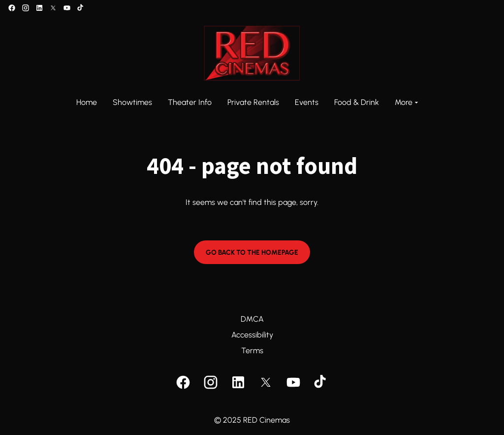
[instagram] (26, 8)
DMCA (252, 319)
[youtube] (67, 8)
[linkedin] (39, 8)
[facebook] (12, 8)
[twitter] (53, 8)
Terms (252, 351)
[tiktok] (81, 8)
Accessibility (252, 335)
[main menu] (248, 102)
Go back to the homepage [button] (252, 252)
